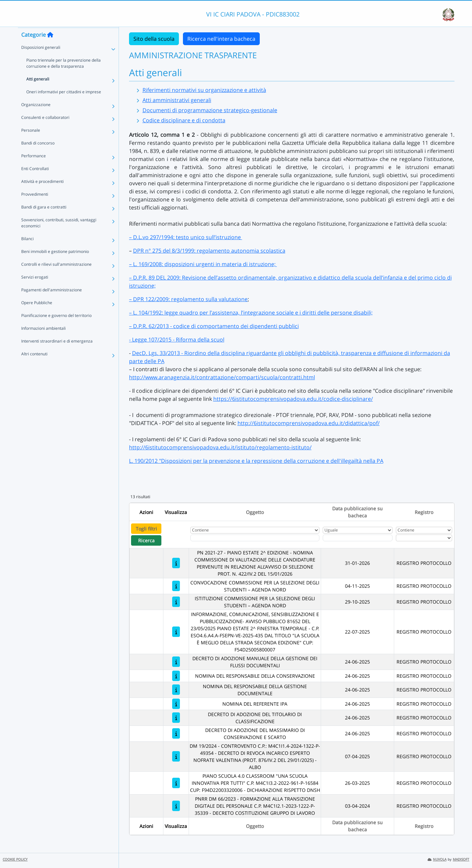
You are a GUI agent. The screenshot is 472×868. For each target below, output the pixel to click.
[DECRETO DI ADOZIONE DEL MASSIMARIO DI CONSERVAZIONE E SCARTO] (176, 733)
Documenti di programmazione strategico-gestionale (210, 110)
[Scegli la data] (358, 538)
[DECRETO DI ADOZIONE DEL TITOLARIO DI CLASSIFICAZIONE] (176, 718)
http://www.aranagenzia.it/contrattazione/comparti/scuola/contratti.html (222, 377)
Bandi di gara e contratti (44, 220)
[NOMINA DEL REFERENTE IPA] (176, 704)
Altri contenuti (34, 367)
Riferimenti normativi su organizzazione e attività (204, 90)
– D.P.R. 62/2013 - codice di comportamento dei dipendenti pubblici (214, 326)
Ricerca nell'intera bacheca (221, 39)
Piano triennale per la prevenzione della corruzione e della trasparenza (64, 76)
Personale (31, 143)
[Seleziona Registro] (424, 538)
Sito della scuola (154, 39)
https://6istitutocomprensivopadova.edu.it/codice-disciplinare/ (293, 399)
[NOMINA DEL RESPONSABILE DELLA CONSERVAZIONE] (176, 676)
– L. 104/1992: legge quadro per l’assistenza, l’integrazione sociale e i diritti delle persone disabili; (251, 313)
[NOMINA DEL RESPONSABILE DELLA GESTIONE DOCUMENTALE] (176, 690)
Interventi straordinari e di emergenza (57, 354)
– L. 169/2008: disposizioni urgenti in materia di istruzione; (203, 264)
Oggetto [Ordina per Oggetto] (255, 512)
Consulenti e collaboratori (45, 130)
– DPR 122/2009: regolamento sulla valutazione (188, 299)
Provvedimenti (35, 207)
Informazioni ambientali (43, 341)
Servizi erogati (35, 290)
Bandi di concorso (38, 156)
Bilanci (27, 251)
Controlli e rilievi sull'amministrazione (56, 277)
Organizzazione (36, 117)
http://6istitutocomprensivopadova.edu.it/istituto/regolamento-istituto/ (220, 447)
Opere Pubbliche (37, 315)
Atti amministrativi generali (177, 100)
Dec (137, 353)
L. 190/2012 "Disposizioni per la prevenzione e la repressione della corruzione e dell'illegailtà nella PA (256, 461)
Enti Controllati (35, 181)
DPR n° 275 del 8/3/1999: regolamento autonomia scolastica (209, 251)
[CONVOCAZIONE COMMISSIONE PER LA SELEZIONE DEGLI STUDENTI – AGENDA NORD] (176, 586)
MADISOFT (461, 859)
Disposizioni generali (41, 60)
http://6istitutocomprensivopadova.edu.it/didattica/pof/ (309, 423)
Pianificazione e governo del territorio (56, 328)
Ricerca (146, 540)
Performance (34, 169)
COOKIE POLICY (15, 859)
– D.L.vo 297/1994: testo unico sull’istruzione (186, 237)
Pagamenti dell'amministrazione (52, 303)
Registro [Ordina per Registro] (424, 512)
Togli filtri (146, 529)
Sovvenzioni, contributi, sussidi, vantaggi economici (59, 236)
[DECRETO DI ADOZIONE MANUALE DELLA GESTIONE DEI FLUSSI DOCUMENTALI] (176, 662)
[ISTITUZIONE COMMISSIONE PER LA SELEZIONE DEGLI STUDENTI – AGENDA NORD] (176, 602)
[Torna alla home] (50, 47)
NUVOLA (437, 859)
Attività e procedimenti (42, 194)
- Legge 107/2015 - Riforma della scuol (177, 340)
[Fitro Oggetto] (255, 538)
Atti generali (38, 92)
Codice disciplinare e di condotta (184, 120)
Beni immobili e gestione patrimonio (55, 264)
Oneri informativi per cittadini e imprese (64, 105)
